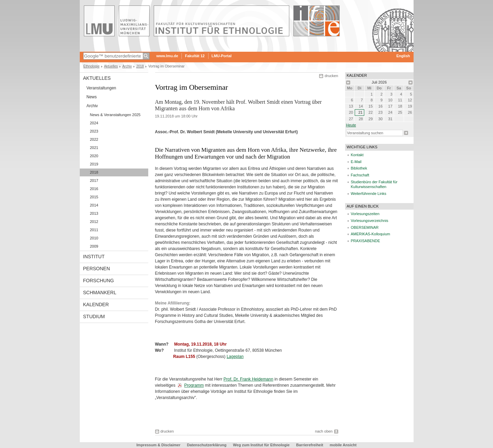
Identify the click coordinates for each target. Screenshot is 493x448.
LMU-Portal (222, 56)
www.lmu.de (167, 56)
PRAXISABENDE (366, 241)
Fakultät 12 (195, 56)
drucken (331, 76)
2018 (140, 66)
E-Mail (356, 162)
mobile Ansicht (343, 445)
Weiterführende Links (369, 194)
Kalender (96, 304)
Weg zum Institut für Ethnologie (261, 445)
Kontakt (357, 155)
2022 (94, 139)
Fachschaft (360, 175)
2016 (94, 189)
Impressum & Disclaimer (159, 445)
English (403, 56)
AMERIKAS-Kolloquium (371, 234)
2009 (94, 246)
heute (351, 125)
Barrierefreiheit (310, 445)
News (92, 97)
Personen (97, 269)
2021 (94, 148)
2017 (94, 181)
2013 (94, 213)
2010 (94, 238)
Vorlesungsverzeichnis (370, 221)
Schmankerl (100, 293)
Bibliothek (359, 168)
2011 (94, 230)
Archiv (127, 66)
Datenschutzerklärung (207, 445)
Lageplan (235, 357)
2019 (94, 164)
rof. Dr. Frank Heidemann (250, 379)
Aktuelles (111, 66)
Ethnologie (92, 66)
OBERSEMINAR (365, 227)
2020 (94, 156)
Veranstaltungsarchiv (175, 398)
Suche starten (406, 133)
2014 (94, 205)
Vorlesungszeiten (365, 214)
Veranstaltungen (102, 88)
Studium (94, 316)
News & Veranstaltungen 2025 (115, 115)
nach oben (324, 431)
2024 (94, 123)
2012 (94, 222)
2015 (94, 197)
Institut (94, 257)
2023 (94, 131)
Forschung (99, 281)
